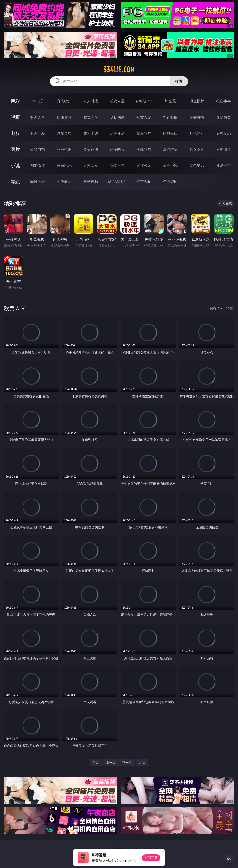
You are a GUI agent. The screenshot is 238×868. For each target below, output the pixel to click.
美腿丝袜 (144, 149)
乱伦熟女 (197, 133)
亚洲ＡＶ (38, 117)
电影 (15, 133)
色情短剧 (170, 182)
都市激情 (38, 165)
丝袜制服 (170, 117)
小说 (15, 165)
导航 (15, 181)
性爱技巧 (223, 165)
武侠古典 (117, 165)
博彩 (15, 101)
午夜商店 (64, 182)
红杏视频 (144, 182)
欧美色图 (91, 149)
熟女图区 (197, 149)
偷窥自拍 (38, 149)
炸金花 (170, 101)
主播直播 (197, 117)
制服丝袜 (144, 133)
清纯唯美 (170, 149)
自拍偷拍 (64, 117)
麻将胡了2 (144, 101)
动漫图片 (117, 149)
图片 (15, 149)
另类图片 (223, 149)
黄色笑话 (197, 165)
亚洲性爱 (38, 133)
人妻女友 (91, 165)
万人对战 (91, 101)
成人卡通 (91, 133)
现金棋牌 (197, 101)
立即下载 (151, 858)
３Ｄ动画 (117, 117)
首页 (96, 762)
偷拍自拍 (64, 133)
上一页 (111, 762)
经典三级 (170, 133)
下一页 (127, 762)
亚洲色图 (64, 149)
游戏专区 (117, 101)
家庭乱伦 (64, 165)
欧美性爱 (117, 133)
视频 (15, 117)
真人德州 (64, 101)
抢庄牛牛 (223, 101)
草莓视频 (91, 182)
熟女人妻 (144, 117)
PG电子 (38, 101)
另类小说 (170, 165)
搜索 (179, 81)
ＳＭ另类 (223, 117)
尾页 (142, 762)
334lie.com (119, 70)
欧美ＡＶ (91, 117)
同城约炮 (38, 182)
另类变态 (223, 133)
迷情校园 (144, 165)
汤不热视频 (117, 182)
